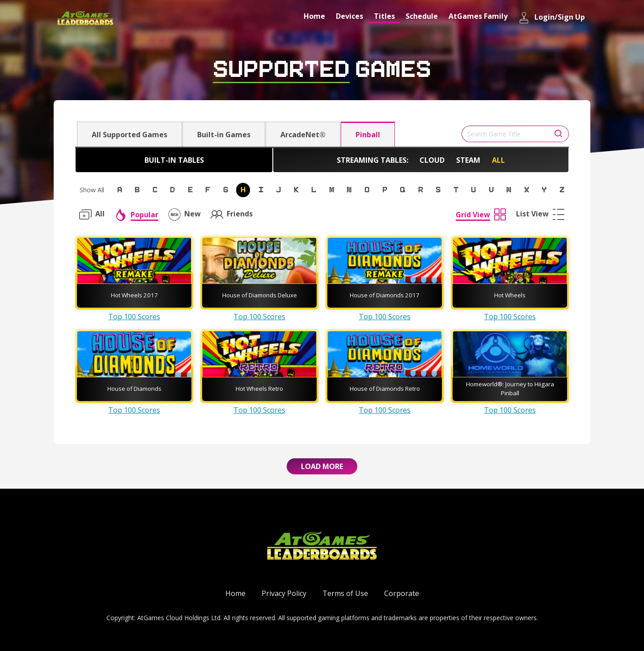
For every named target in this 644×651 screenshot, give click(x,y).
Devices (350, 16)
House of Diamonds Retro (385, 389)
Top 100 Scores (134, 317)
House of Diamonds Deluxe (260, 295)
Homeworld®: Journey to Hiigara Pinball (510, 389)
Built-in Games (224, 135)
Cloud (432, 160)
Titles (384, 16)
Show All (92, 190)
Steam (468, 160)
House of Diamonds (134, 389)
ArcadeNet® (303, 135)
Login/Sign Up (552, 18)
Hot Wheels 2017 (134, 295)
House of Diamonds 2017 (385, 295)
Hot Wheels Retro (259, 389)
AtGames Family (478, 16)
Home (314, 16)
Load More (322, 466)
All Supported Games (129, 135)
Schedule (422, 16)
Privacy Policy (284, 593)
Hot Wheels (510, 295)
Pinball (368, 135)
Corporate (402, 593)
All (498, 160)
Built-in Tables (174, 160)
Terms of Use (345, 593)
